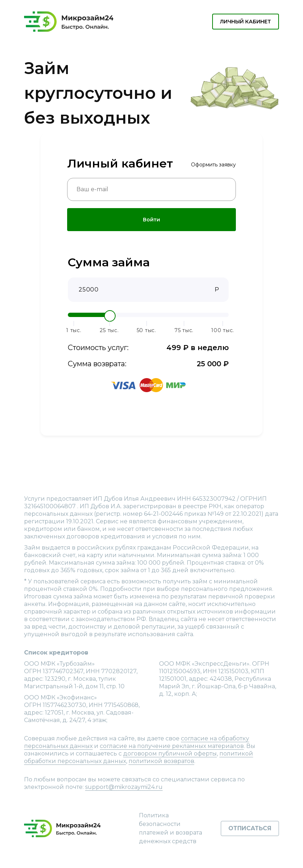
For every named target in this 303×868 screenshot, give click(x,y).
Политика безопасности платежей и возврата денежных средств (171, 828)
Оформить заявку (213, 165)
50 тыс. (146, 330)
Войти (151, 220)
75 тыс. (184, 330)
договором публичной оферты (170, 754)
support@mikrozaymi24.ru (124, 787)
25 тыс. (109, 330)
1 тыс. (74, 330)
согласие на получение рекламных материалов (172, 746)
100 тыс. (223, 330)
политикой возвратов (161, 761)
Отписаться (250, 828)
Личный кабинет (246, 22)
